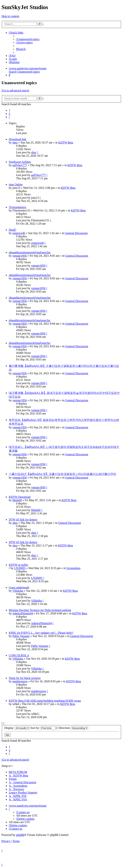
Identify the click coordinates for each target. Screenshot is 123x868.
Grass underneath (19, 587)
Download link (18, 139)
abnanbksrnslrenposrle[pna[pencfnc (30, 343)
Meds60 (17, 500)
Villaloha (18, 591)
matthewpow (20, 681)
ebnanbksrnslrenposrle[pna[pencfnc (30, 320)
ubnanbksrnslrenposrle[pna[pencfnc (30, 252)
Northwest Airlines (20, 162)
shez (15, 143)
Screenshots (73, 568)
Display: (17, 728)
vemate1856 (20, 256)
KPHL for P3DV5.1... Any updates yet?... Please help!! (41, 633)
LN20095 (20, 568)
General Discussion (76, 233)
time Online (16, 185)
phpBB (20, 835)
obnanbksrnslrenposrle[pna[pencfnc (30, 275)
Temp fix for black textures (25, 678)
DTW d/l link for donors (23, 520)
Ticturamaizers (17, 207)
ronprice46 (19, 233)
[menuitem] (28, 39)
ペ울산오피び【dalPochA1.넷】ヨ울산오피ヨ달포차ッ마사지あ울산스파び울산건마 (62, 474)
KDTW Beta (66, 143)
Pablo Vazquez (21, 636)
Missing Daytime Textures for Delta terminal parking (40, 610)
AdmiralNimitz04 (23, 613)
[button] (9, 117)
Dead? (13, 230)
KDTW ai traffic (18, 565)
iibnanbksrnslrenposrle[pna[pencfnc (30, 298)
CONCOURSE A (19, 655)
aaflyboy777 (20, 165)
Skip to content (10, 16)
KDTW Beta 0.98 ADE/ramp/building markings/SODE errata (45, 701)
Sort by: (44, 728)
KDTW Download (20, 497)
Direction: (73, 728)
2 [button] (10, 114)
